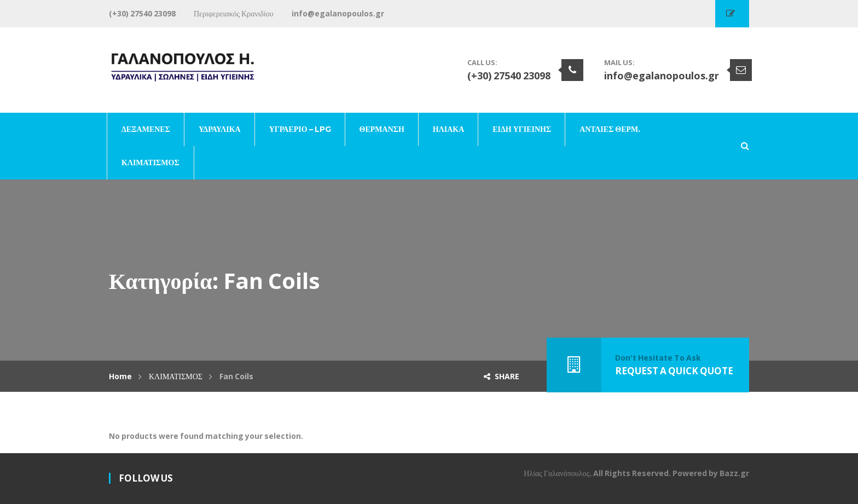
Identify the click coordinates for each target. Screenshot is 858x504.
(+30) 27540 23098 (509, 76)
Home (120, 376)
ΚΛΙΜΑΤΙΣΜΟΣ (176, 376)
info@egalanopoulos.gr (662, 76)
